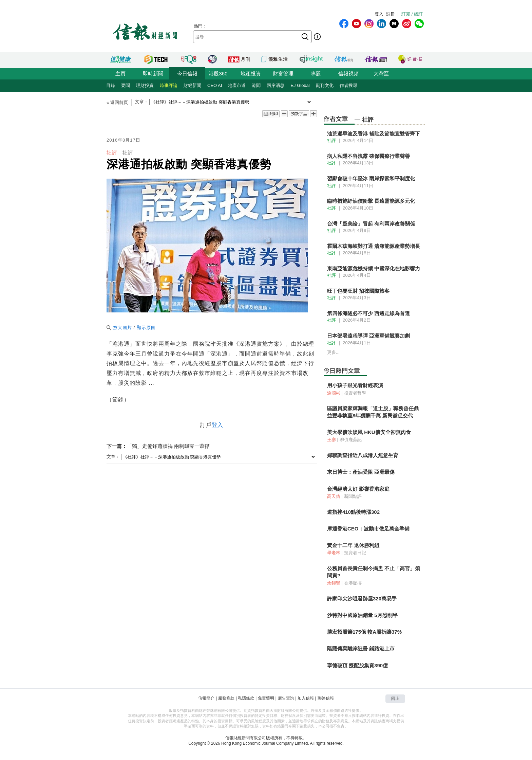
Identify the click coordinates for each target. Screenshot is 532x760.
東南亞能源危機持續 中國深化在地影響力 (374, 268)
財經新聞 (192, 85)
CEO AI (215, 85)
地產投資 (251, 74)
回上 (395, 699)
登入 (379, 14)
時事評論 (169, 85)
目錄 (111, 85)
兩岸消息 (275, 85)
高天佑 (334, 496)
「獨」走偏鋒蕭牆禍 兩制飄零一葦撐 (168, 446)
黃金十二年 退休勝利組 (353, 545)
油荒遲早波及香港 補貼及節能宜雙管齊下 (374, 134)
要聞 (126, 85)
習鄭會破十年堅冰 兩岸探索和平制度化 (371, 178)
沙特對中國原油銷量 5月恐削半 (362, 615)
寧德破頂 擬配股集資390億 (357, 665)
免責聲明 (266, 698)
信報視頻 (348, 74)
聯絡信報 (326, 698)
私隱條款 (246, 698)
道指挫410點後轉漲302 (353, 512)
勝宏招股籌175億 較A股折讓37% (364, 632)
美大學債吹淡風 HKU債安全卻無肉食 (369, 432)
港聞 (256, 85)
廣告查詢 (286, 698)
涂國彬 (334, 393)
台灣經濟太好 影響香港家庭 (358, 489)
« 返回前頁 (117, 102)
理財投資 (145, 85)
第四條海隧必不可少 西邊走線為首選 (368, 313)
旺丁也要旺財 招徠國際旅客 (358, 291)
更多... (333, 352)
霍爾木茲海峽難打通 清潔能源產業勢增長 (374, 246)
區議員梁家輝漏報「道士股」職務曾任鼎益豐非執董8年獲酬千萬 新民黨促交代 (373, 412)
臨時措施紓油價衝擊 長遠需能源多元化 (371, 201)
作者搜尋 (348, 85)
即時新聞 (153, 74)
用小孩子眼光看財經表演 (355, 385)
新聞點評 (353, 496)
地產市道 (237, 85)
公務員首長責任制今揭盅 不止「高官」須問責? (374, 572)
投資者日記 (355, 553)
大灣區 (381, 74)
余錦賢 (334, 583)
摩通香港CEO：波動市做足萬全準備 (368, 529)
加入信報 (306, 698)
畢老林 (334, 553)
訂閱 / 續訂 (412, 14)
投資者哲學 (355, 393)
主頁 (120, 74)
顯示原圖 (146, 328)
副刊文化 (325, 85)
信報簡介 (206, 698)
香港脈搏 (353, 583)
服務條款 (226, 698)
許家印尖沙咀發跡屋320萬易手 (362, 599)
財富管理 (283, 74)
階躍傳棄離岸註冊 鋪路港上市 (361, 648)
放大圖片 (119, 328)
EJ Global (300, 85)
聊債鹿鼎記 (351, 440)
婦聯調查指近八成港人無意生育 (363, 455)
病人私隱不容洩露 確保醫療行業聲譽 (368, 156)
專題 (316, 74)
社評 (112, 153)
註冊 (391, 14)
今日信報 (187, 74)
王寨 (331, 440)
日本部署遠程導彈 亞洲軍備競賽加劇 (368, 336)
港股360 (218, 74)
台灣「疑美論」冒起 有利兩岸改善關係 (371, 224)
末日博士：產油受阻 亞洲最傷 (361, 472)
